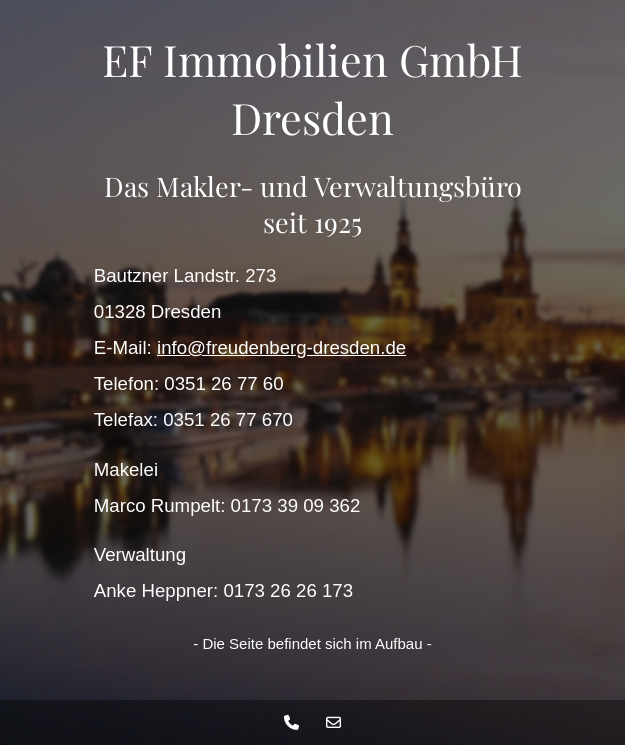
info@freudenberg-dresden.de (281, 347)
